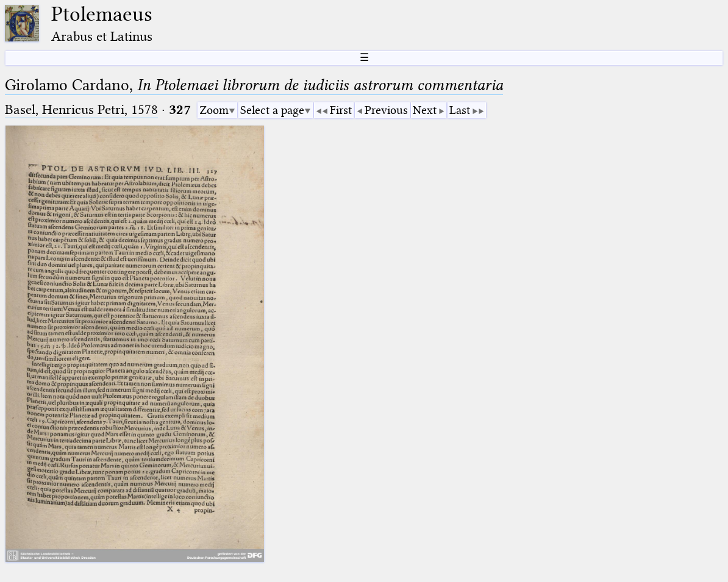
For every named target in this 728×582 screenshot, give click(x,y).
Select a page (272, 110)
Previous (386, 110)
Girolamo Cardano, (254, 85)
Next (425, 110)
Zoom (214, 110)
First (341, 110)
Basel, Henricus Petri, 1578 (81, 109)
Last (460, 110)
